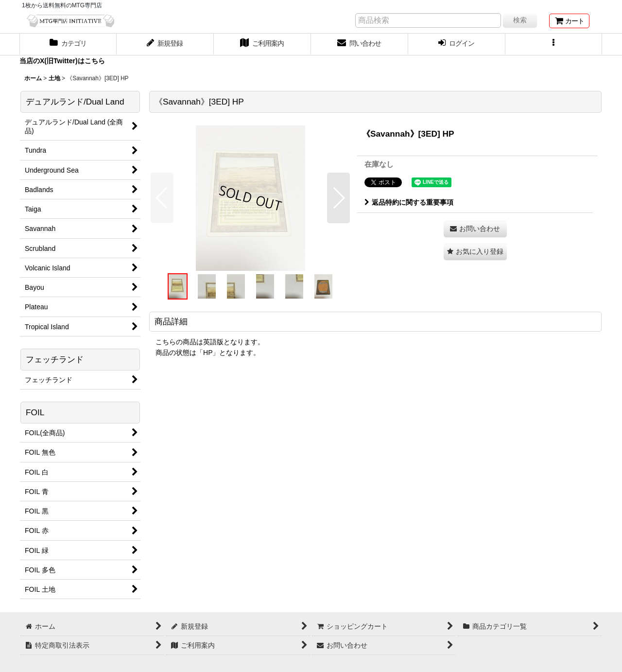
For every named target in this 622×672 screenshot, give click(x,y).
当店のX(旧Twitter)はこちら (62, 61)
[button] (554, 44)
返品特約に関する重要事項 (409, 202)
